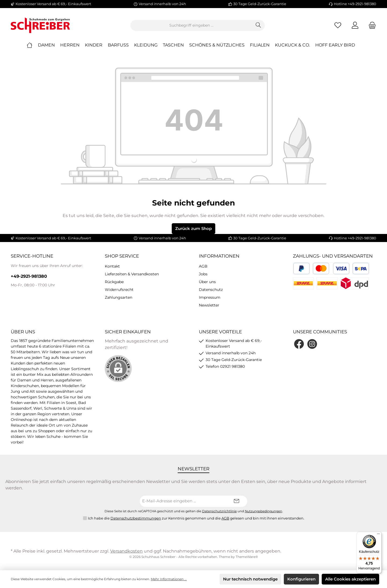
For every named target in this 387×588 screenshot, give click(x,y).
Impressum (210, 297)
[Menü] (378, 535)
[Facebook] (299, 344)
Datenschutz (211, 290)
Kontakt (112, 266)
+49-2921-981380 (29, 276)
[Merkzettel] (338, 25)
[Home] (32, 45)
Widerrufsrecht (119, 290)
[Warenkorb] (371, 25)
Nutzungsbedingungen (264, 511)
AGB (203, 266)
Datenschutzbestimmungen (136, 518)
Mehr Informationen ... (169, 579)
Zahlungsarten (119, 297)
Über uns (207, 282)
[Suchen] (258, 25)
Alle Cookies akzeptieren (350, 579)
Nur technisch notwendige (250, 579)
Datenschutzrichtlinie (219, 511)
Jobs (203, 274)
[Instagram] (312, 344)
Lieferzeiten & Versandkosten (132, 274)
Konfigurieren (301, 579)
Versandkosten (126, 551)
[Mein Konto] (355, 25)
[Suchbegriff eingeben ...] (191, 25)
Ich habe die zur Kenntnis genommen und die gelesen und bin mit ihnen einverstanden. (196, 518)
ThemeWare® (247, 557)
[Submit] (236, 501)
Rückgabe (114, 282)
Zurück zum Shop (193, 228)
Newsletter (209, 305)
